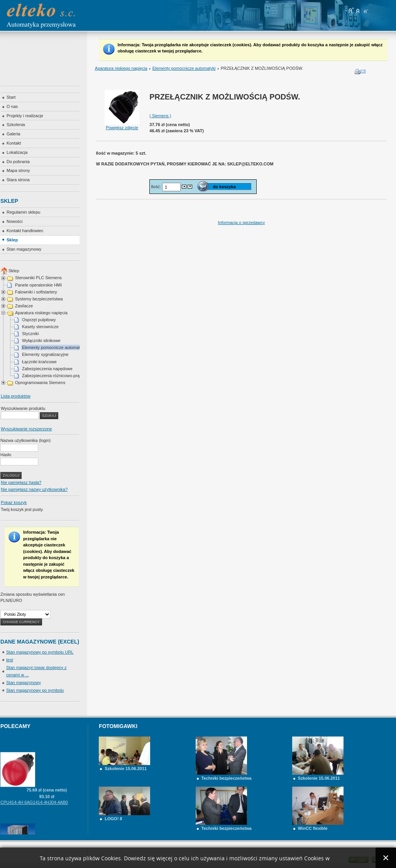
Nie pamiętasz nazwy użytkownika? (34, 489)
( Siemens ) (160, 116)
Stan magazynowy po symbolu (35, 690)
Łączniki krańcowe (39, 362)
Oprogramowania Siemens (40, 383)
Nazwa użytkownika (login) (25, 440)
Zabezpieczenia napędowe (47, 369)
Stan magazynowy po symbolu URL (40, 652)
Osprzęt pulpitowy (39, 320)
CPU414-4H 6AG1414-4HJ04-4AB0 (34, 809)
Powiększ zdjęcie (122, 125)
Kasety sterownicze (40, 327)
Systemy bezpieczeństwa (39, 299)
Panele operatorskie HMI (38, 285)
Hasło (6, 455)
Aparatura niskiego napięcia (121, 68)
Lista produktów (16, 396)
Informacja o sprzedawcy (242, 222)
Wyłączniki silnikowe (41, 340)
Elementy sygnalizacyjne (45, 354)
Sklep (14, 271)
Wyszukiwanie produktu (23, 408)
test (10, 660)
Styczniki (30, 334)
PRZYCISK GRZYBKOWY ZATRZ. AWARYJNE (45, 737)
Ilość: (157, 187)
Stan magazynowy (24, 683)
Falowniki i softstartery (36, 292)
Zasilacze (24, 306)
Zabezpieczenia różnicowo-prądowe (56, 376)
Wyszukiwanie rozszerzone (26, 429)
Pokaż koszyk (14, 502)
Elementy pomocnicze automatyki (184, 68)
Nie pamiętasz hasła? (21, 482)
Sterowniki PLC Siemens (38, 278)
